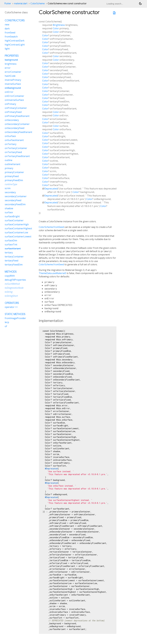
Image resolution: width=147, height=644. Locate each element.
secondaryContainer (16, 196)
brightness (11, 64)
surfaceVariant (13, 249)
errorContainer (13, 72)
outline (9, 160)
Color (56, 28)
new (7, 25)
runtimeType (11, 184)
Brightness (59, 25)
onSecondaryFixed (14, 128)
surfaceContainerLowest (18, 236)
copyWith (10, 276)
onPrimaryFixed (13, 112)
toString (9, 292)
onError (9, 92)
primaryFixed (12, 176)
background (11, 60)
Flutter (8, 4)
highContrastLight (15, 45)
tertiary (9, 253)
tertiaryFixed (11, 261)
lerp (7, 322)
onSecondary (12, 120)
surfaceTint (11, 244)
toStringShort (11, 296)
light (7, 49)
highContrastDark (15, 41)
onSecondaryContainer (17, 124)
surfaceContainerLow (16, 232)
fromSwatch (11, 37)
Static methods (15, 314)
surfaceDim (11, 240)
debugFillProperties (15, 280)
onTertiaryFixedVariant (17, 156)
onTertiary (11, 144)
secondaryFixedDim (15, 204)
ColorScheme (38, 4)
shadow (9, 208)
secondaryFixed (13, 200)
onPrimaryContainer (16, 108)
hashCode (10, 76)
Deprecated (51, 188)
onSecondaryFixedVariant (18, 132)
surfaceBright (12, 216)
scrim (8, 188)
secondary (10, 192)
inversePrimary (13, 80)
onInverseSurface (14, 100)
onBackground (13, 88)
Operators (12, 303)
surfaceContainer (14, 220)
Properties (12, 56)
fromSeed (10, 33)
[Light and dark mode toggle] (140, 4)
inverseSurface (13, 84)
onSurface (10, 136)
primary (9, 168)
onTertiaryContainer (16, 148)
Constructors (15, 21)
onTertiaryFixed (13, 152)
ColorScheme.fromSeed (51, 227)
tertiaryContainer (14, 257)
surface (9, 212)
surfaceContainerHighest (18, 228)
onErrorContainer (14, 96)
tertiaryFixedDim (14, 265)
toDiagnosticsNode (14, 288)
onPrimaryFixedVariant (17, 116)
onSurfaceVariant (14, 140)
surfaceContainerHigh (17, 224)
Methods (11, 272)
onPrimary (10, 104)
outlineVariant (12, 164)
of (6, 326)
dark (7, 29)
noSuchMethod (12, 284)
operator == (11, 307)
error (8, 68)
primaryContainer (14, 172)
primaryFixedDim (14, 180)
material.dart (21, 4)
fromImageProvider (15, 318)
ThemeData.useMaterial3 (52, 273)
